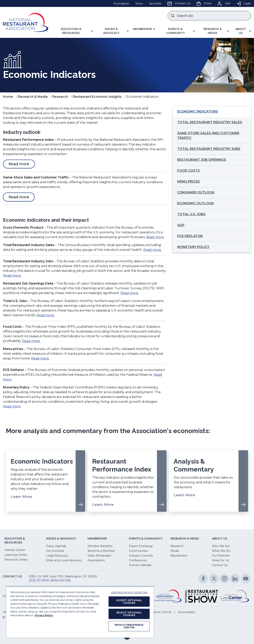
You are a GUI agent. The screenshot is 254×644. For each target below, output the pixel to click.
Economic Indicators (198, 112)
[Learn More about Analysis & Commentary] (208, 481)
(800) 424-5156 (61, 580)
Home (8, 97)
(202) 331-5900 (39, 580)
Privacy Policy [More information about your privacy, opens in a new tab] (44, 615)
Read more (20, 165)
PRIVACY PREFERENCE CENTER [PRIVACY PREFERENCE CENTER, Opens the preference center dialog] (129, 626)
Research (60, 97)
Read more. (155, 237)
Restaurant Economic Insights (97, 97)
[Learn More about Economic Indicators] (46, 481)
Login (244, 3)
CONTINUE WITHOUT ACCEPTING (129, 593)
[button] (73, 31)
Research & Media (33, 97)
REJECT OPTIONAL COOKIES (129, 614)
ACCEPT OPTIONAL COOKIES (129, 602)
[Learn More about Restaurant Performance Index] (127, 481)
